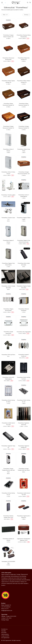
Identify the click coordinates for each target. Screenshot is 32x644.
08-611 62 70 (5, 609)
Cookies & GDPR (5, 636)
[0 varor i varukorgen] (30, 2)
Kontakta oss (4, 629)
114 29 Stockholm (6, 607)
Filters (4, 15)
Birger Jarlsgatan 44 (6, 605)
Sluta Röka (4, 633)
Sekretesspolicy (5, 634)
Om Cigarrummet (5, 638)
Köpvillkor (4, 631)
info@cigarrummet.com (7, 611)
